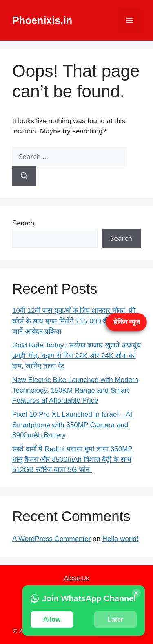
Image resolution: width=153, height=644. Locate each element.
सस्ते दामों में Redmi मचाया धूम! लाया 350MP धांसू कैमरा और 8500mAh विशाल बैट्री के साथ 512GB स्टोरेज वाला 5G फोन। (72, 459)
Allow (52, 619)
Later (115, 619)
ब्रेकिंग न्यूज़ (127, 322)
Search (23, 223)
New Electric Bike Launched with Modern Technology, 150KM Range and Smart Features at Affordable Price (75, 390)
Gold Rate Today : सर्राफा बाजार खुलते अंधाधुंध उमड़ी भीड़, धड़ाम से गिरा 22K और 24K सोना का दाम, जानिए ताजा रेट (76, 356)
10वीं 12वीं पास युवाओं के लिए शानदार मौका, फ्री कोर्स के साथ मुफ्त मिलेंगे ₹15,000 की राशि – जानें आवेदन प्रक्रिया (74, 321)
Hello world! (121, 539)
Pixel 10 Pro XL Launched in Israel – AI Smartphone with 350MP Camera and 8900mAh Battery (72, 425)
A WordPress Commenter (51, 539)
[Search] (24, 176)
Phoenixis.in (42, 20)
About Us (77, 578)
